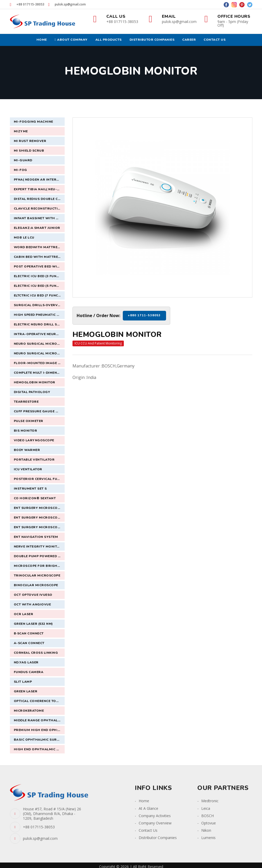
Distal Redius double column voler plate (39, 199)
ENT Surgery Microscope (38, 508)
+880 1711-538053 (144, 315)
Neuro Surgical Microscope (39, 344)
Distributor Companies (158, 838)
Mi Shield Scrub (29, 151)
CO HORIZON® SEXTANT (35, 498)
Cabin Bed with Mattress (38, 257)
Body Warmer (27, 450)
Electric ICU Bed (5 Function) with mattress (39, 286)
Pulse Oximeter (29, 421)
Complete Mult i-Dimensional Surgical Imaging (39, 373)
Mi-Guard (23, 160)
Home (144, 801)
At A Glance (148, 808)
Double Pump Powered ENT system (39, 556)
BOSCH (208, 816)
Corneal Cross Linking (36, 653)
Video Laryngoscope (34, 440)
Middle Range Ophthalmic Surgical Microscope (39, 720)
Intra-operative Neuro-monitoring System (39, 334)
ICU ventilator (28, 469)
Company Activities (155, 816)
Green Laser (26, 691)
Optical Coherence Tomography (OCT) (39, 701)
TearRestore (26, 402)
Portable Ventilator (34, 460)
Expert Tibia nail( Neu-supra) (39, 189)
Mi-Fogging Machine (33, 122)
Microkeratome (29, 711)
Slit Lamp (23, 682)
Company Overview (155, 823)
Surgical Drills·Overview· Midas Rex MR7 (39, 305)
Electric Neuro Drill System (39, 324)
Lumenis (208, 838)
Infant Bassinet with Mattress (39, 218)
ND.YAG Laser (26, 662)
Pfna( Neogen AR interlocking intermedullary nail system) (39, 180)
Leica (206, 808)
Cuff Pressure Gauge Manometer (39, 411)
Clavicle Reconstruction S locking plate (39, 209)
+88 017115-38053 (30, 4)
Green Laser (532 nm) (33, 624)
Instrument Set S (30, 489)
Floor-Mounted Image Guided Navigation (39, 363)
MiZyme (21, 131)
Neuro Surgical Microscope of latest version (39, 353)
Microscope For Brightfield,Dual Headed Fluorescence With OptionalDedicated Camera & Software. (39, 566)
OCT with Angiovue (32, 604)
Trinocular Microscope (37, 575)
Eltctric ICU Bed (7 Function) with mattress (39, 295)
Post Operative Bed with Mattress (39, 266)
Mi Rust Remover (30, 141)
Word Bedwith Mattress (38, 247)
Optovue (209, 823)
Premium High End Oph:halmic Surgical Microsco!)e (39, 730)
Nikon (206, 830)
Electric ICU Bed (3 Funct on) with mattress (39, 276)
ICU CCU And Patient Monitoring (98, 343)
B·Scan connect (29, 633)
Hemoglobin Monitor (35, 382)
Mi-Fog (20, 170)
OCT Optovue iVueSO (33, 595)
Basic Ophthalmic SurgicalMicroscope (39, 740)
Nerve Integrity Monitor (38, 546)
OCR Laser (24, 614)
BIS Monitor (26, 431)
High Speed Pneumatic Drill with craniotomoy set (39, 315)
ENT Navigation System (36, 537)
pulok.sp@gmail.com (70, 4)
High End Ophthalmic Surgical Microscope (39, 749)
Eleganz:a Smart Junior (37, 228)
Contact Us (148, 830)
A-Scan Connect (29, 643)
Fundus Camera (29, 672)
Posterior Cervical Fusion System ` (39, 479)
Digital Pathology (32, 392)
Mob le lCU (24, 237)
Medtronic (210, 801)
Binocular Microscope (36, 585)
